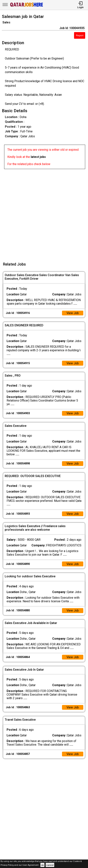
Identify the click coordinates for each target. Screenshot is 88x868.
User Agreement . (31, 865)
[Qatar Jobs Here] (27, 6)
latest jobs (38, 157)
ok (42, 865)
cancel (50, 865)
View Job (73, 313)
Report (80, 35)
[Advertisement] (44, 213)
